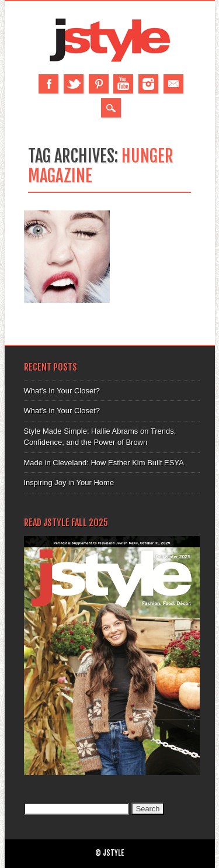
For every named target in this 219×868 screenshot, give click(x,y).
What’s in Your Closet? (62, 391)
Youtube (123, 84)
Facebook (48, 84)
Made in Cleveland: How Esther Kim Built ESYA (104, 463)
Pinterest (99, 84)
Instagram (148, 84)
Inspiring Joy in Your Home (69, 483)
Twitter (74, 84)
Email (173, 84)
